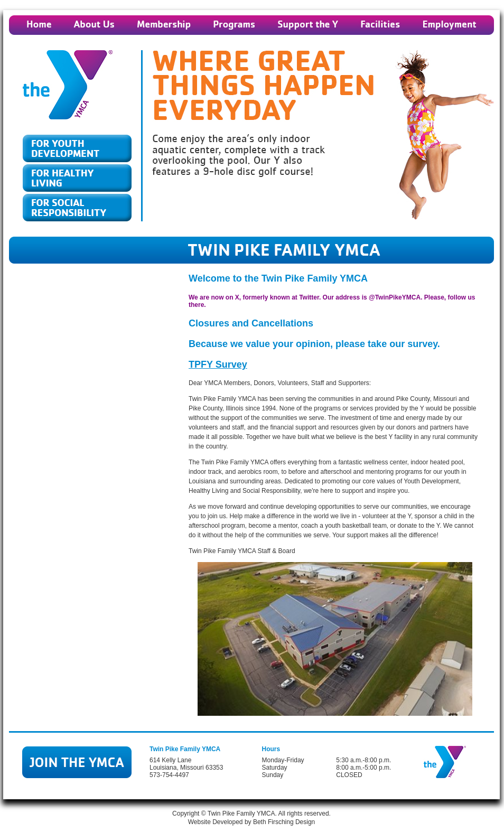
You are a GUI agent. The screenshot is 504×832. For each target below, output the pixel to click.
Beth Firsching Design (284, 822)
